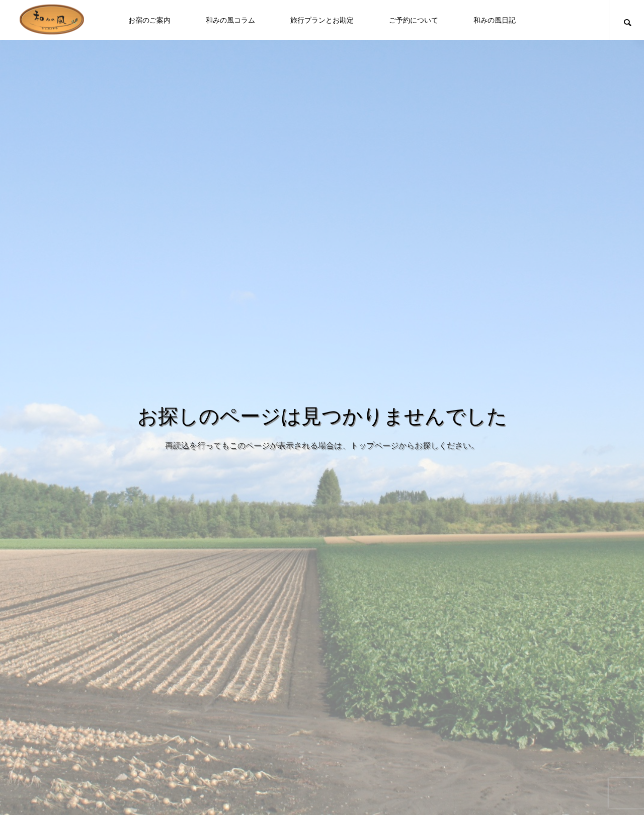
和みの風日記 (495, 20)
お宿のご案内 (149, 20)
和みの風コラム (230, 20)
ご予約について (414, 20)
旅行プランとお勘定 (322, 20)
